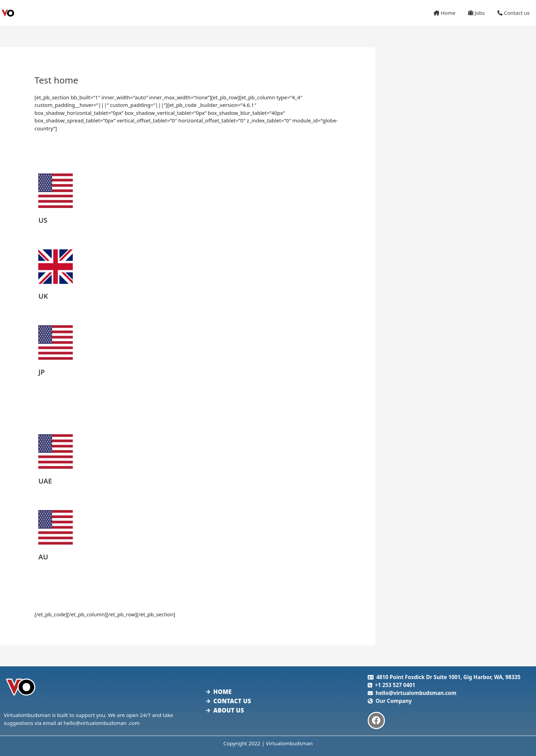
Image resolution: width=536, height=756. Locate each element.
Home (450, 13)
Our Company (394, 701)
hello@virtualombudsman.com (416, 693)
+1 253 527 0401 (395, 685)
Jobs (480, 13)
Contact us (515, 13)
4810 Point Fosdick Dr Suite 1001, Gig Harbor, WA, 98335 (448, 677)
